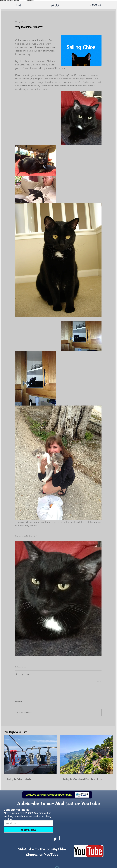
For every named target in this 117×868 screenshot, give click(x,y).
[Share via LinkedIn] (28, 674)
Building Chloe (21, 667)
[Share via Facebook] (16, 674)
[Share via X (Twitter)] (22, 674)
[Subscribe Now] (28, 830)
